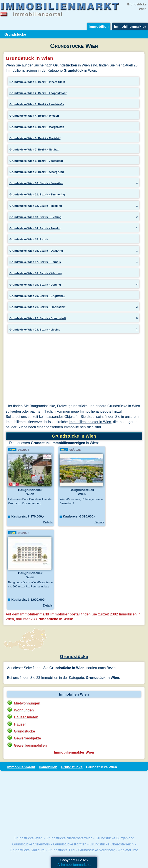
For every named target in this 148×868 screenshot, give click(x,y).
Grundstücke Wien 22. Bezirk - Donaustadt (38, 318)
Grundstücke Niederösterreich (69, 838)
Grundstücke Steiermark (31, 844)
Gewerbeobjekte (27, 738)
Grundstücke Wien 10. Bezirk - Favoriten (36, 183)
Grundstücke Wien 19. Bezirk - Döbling (35, 285)
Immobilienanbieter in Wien (90, 422)
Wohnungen (24, 710)
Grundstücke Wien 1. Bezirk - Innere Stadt (37, 82)
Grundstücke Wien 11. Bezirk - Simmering (37, 194)
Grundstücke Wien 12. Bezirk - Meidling (36, 206)
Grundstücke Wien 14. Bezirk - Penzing (35, 228)
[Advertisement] (74, 369)
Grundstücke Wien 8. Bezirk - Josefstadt (36, 161)
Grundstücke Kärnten (70, 844)
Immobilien (99, 26)
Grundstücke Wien (28, 838)
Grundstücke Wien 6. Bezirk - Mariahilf (35, 138)
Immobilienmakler (130, 26)
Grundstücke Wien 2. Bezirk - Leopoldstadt (38, 93)
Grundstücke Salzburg (27, 850)
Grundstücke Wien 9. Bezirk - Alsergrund (37, 172)
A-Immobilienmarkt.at (74, 865)
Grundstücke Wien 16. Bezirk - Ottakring (36, 251)
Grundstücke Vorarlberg (97, 850)
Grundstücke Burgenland (115, 838)
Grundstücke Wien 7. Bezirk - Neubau (34, 150)
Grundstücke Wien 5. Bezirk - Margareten (37, 127)
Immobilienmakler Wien (74, 752)
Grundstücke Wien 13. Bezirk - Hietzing (35, 217)
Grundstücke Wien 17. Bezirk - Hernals (35, 262)
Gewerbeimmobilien (30, 745)
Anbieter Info (128, 850)
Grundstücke (15, 34)
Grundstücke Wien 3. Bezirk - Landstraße (37, 104)
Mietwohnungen (27, 703)
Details (48, 522)
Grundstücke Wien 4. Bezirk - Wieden (34, 116)
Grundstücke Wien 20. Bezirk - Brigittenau (37, 296)
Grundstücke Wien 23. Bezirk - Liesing (35, 330)
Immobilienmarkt (21, 767)
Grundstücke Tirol (61, 850)
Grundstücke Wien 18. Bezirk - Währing (36, 273)
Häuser (20, 724)
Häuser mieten (26, 717)
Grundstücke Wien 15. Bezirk (29, 239)
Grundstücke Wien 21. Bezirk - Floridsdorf (37, 307)
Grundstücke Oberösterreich (112, 844)
